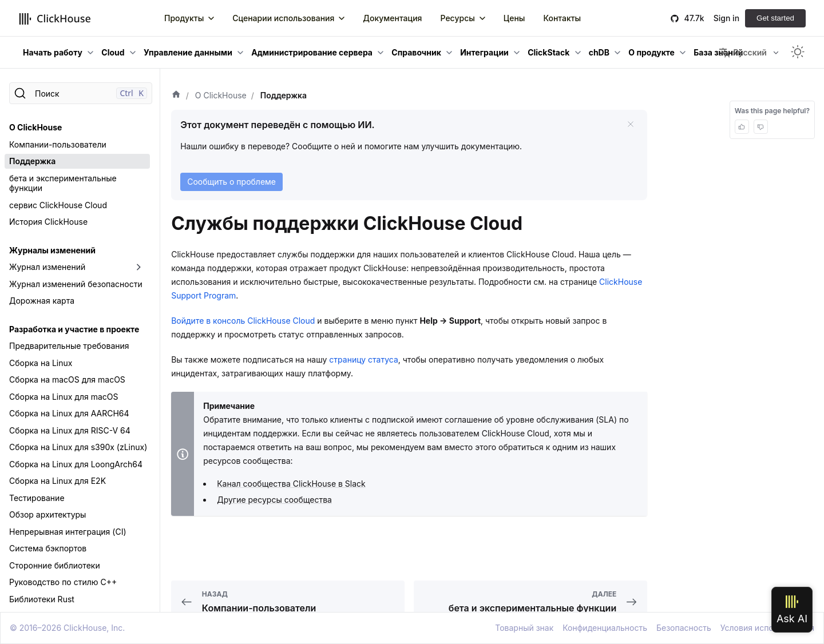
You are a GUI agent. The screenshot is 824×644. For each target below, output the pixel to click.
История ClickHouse (48, 222)
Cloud (113, 52)
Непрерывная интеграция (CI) (68, 532)
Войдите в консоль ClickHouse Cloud (243, 321)
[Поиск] (81, 93)
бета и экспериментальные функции (63, 183)
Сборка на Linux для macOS (64, 397)
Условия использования (767, 628)
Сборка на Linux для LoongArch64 (76, 464)
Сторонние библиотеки (55, 565)
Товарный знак (524, 628)
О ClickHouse (35, 127)
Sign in (726, 18)
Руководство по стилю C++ (63, 582)
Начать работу (53, 52)
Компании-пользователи (58, 144)
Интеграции (484, 52)
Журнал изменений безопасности (76, 284)
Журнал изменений (47, 267)
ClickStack (548, 52)
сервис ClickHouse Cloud (58, 205)
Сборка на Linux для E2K (58, 481)
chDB (599, 52)
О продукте (651, 52)
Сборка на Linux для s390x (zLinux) (78, 447)
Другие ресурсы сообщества (274, 500)
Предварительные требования (69, 346)
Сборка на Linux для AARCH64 (69, 413)
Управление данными (188, 52)
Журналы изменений (52, 250)
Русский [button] (742, 53)
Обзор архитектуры (47, 514)
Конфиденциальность (605, 628)
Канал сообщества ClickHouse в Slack (291, 484)
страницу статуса (363, 359)
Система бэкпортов (48, 548)
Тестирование (37, 498)
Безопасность (684, 628)
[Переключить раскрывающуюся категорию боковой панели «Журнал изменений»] (138, 267)
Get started (775, 18)
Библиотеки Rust (42, 599)
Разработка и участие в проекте (74, 329)
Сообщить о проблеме (231, 182)
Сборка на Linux (41, 363)
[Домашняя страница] (176, 96)
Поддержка (32, 161)
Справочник (416, 52)
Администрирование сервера (312, 52)
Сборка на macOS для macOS (67, 379)
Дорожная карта (42, 301)
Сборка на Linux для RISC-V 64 (70, 430)
